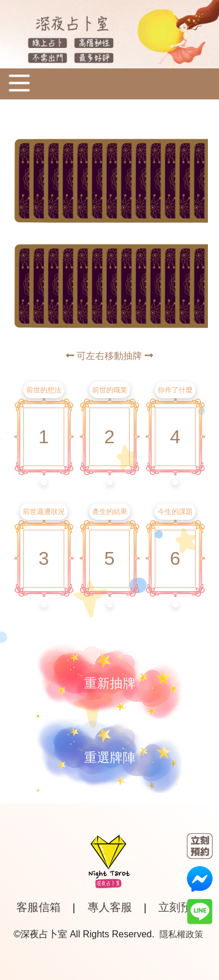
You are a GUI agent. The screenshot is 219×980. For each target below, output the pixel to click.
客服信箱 (39, 907)
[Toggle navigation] (19, 84)
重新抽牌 (110, 683)
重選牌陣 (110, 758)
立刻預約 (180, 907)
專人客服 (110, 907)
